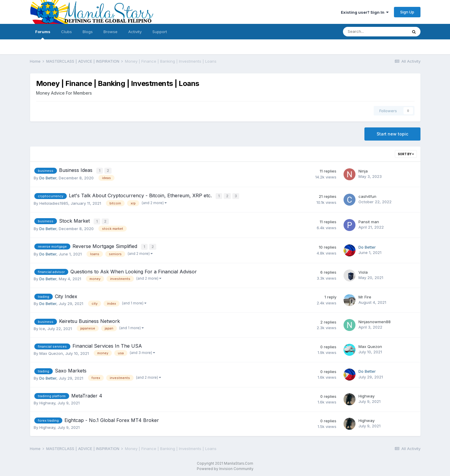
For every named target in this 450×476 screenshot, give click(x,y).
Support (160, 32)
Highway (47, 401)
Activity (135, 32)
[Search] (375, 32)
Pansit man (369, 221)
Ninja (363, 171)
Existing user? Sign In (365, 12)
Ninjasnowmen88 (375, 320)
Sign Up (407, 12)
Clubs (67, 32)
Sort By (406, 154)
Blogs (88, 32)
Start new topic (392, 134)
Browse (110, 32)
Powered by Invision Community (225, 467)
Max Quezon (51, 352)
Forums (43, 34)
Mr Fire (365, 295)
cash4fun (367, 196)
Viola (363, 270)
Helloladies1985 (54, 203)
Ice (42, 327)
